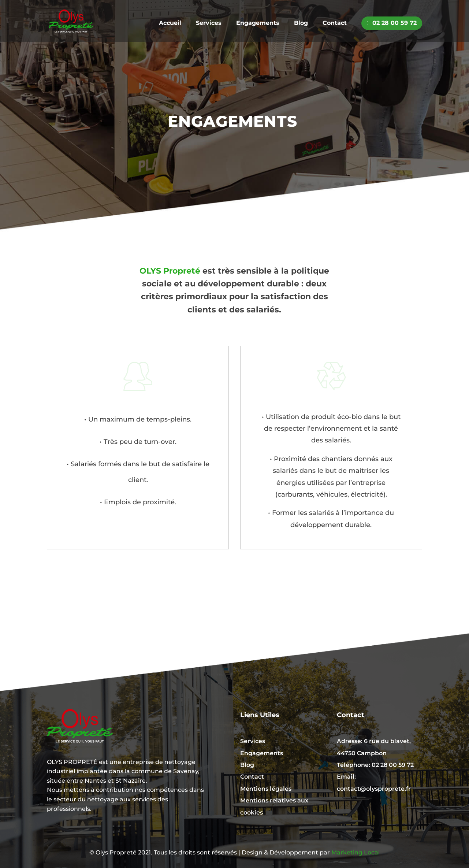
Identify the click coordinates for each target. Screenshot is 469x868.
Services (209, 23)
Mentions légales (266, 789)
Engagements (258, 23)
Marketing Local (356, 852)
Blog (301, 23)
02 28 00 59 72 (392, 23)
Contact (335, 23)
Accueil (170, 23)
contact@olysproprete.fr (374, 789)
